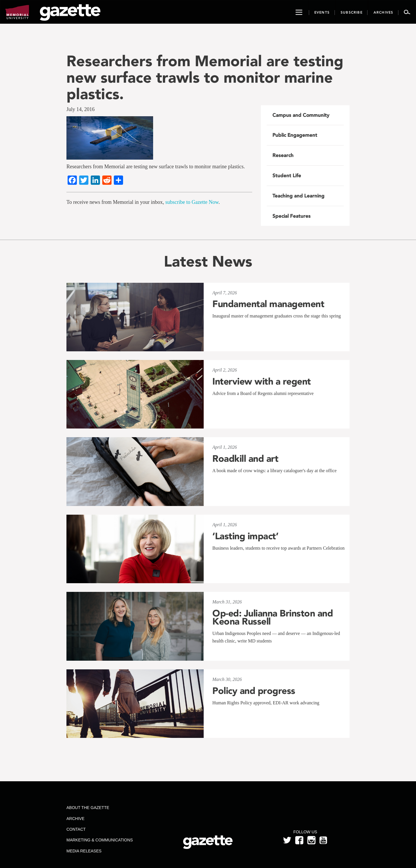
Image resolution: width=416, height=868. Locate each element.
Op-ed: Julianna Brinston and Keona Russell (273, 617)
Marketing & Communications (100, 840)
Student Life (287, 176)
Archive (75, 819)
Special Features (291, 216)
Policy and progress (254, 691)
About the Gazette (88, 808)
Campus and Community (301, 115)
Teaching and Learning (298, 196)
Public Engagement (295, 135)
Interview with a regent (262, 381)
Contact (76, 829)
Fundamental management (268, 304)
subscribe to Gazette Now (192, 202)
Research (283, 155)
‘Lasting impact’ (245, 536)
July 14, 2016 (81, 109)
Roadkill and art (245, 459)
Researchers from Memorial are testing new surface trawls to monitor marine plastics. (205, 77)
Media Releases (84, 851)
